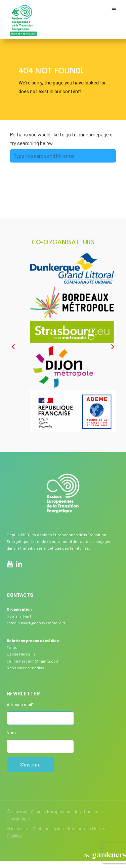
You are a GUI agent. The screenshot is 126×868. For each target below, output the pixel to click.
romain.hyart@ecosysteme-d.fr (36, 623)
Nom (11, 733)
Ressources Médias (87, 828)
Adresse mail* (20, 704)
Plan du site (17, 828)
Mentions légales (48, 828)
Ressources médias (26, 668)
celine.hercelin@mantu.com (33, 661)
